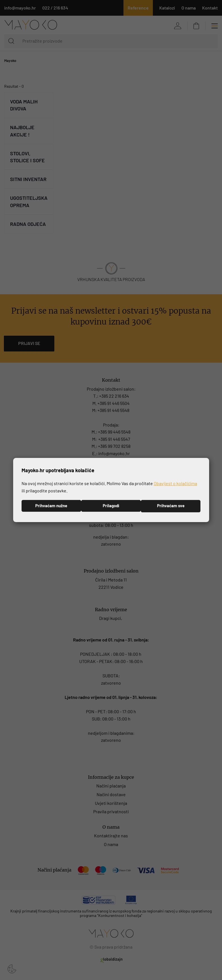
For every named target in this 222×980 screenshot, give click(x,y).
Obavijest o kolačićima (175, 483)
